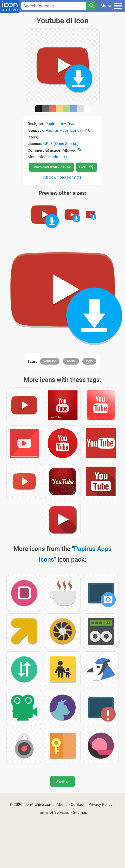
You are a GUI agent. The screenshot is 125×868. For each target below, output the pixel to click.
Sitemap (80, 812)
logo (89, 361)
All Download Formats (62, 177)
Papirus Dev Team (61, 124)
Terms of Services (53, 812)
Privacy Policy (100, 804)
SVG (86, 167)
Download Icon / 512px (51, 167)
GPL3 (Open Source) (61, 144)
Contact (78, 804)
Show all (62, 781)
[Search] (91, 6)
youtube (50, 361)
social (71, 361)
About (62, 804)
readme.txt (57, 157)
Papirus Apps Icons (62, 130)
